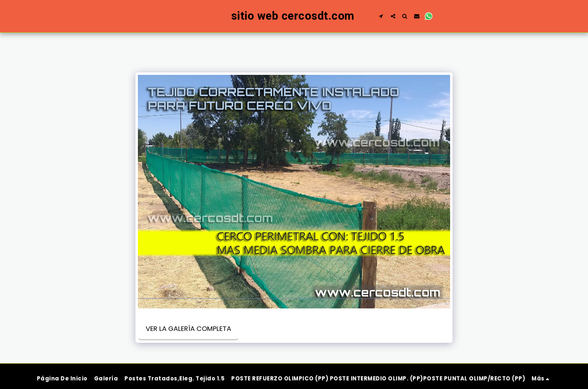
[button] (395, 16)
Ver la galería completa (188, 329)
